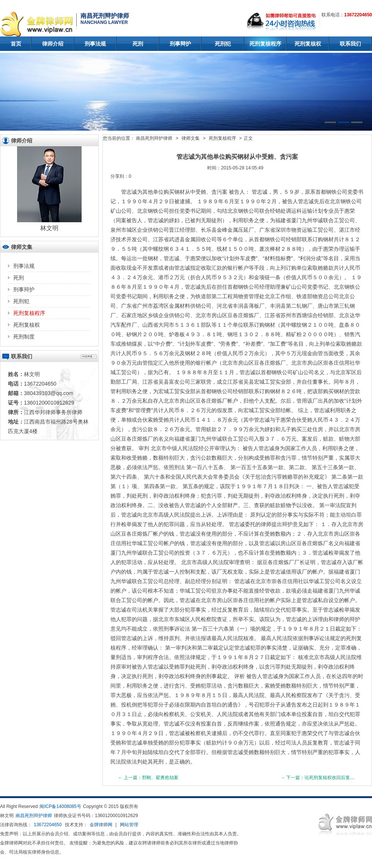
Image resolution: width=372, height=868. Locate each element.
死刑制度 (24, 337)
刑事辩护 (180, 44)
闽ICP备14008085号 (60, 806)
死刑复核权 (308, 44)
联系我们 (350, 44)
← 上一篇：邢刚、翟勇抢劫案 (148, 778)
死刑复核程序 (265, 44)
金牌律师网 (101, 825)
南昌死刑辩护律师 (154, 138)
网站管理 (129, 825)
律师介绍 (53, 44)
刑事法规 (95, 44)
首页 (16, 44)
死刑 (138, 44)
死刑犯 (223, 44)
